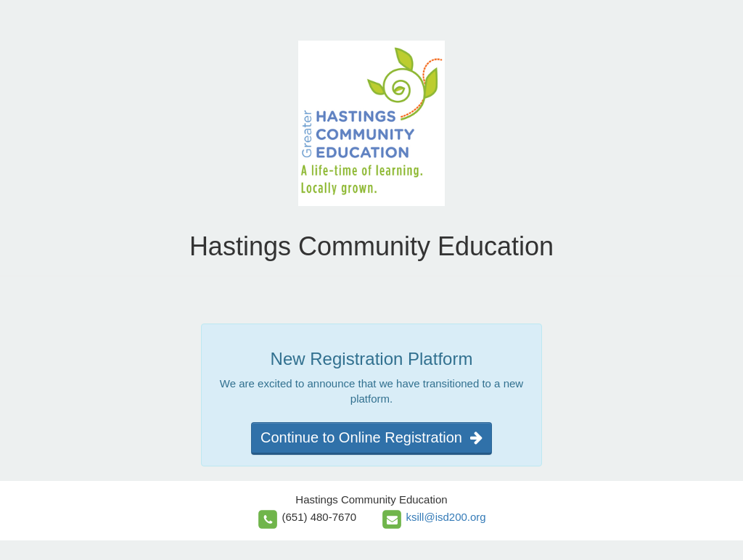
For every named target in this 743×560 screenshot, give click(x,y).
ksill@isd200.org (446, 517)
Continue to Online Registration (371, 437)
